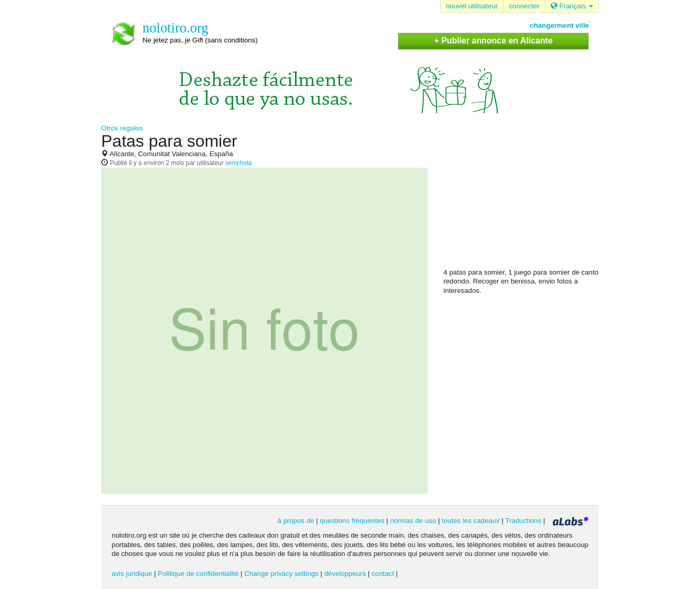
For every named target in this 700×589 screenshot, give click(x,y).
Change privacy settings (281, 574)
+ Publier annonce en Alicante (493, 41)
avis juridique (132, 574)
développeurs (345, 574)
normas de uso (413, 521)
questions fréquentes (352, 521)
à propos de (296, 521)
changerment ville (559, 25)
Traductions (523, 521)
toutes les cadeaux (471, 521)
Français (572, 6)
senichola (238, 163)
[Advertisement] (522, 200)
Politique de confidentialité (198, 574)
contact (383, 574)
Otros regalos (122, 128)
